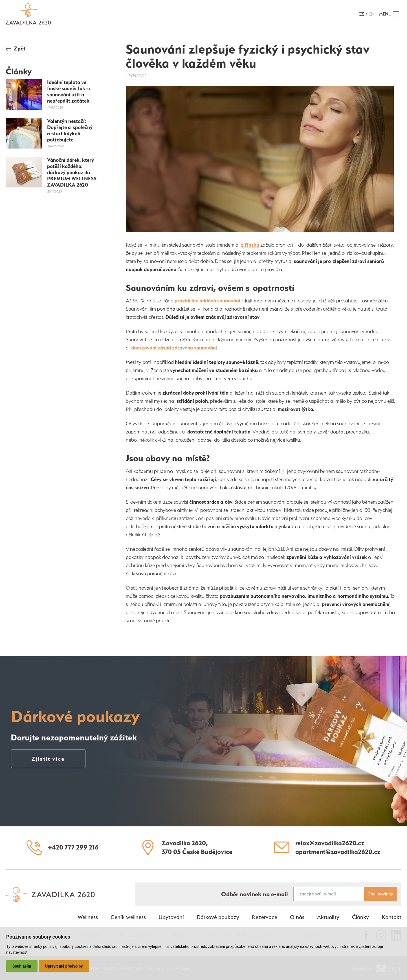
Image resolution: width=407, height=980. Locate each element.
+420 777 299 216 (73, 847)
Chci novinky (380, 894)
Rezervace (265, 917)
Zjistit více (42, 759)
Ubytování (171, 917)
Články (360, 917)
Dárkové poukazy (218, 917)
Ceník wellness (128, 917)
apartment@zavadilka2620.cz (338, 852)
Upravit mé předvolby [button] (64, 966)
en (371, 14)
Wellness (88, 917)
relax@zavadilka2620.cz (330, 843)
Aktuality (328, 917)
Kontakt (391, 917)
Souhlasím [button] (22, 966)
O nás (297, 917)
